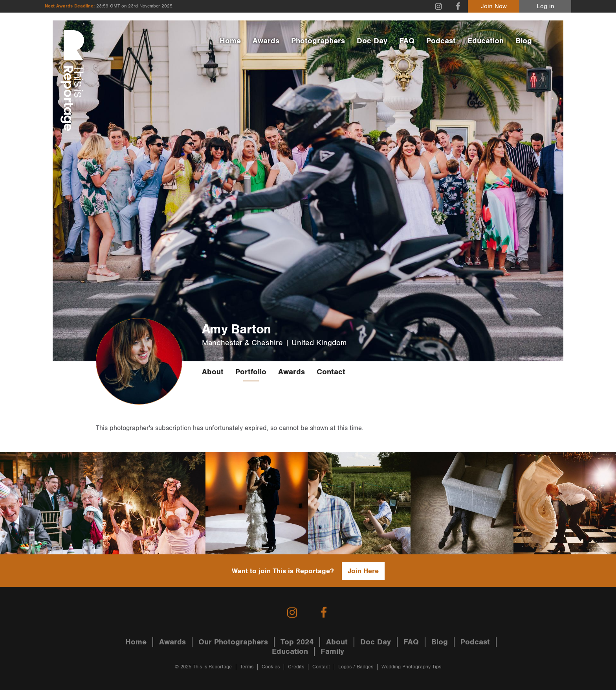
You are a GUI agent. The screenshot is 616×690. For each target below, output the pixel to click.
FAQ (407, 41)
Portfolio (251, 372)
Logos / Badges (356, 667)
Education (486, 41)
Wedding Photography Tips (411, 667)
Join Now (494, 6)
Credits (296, 667)
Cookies (271, 667)
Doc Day (372, 41)
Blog (524, 41)
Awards (266, 41)
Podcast (441, 41)
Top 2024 (297, 642)
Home (230, 41)
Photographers (318, 41)
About (213, 372)
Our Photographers (233, 642)
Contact (331, 372)
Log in (545, 6)
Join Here (363, 571)
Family (332, 651)
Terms (247, 667)
